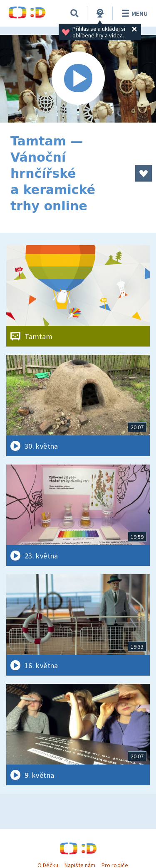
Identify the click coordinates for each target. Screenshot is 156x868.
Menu (133, 13)
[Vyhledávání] (74, 13)
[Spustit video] (78, 79)
